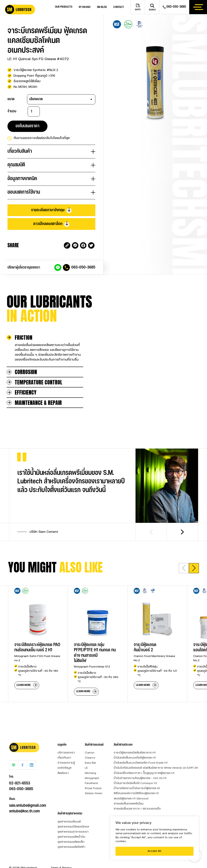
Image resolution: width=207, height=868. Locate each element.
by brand (85, 7)
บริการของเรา (66, 753)
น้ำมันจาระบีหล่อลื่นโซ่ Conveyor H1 (135, 783)
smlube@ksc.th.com (24, 802)
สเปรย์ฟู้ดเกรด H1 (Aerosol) (131, 799)
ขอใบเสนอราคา (27, 126)
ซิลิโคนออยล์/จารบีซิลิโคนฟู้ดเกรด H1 (136, 793)
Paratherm (91, 783)
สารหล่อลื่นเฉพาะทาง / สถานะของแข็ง (137, 809)
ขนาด (11, 99)
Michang (90, 773)
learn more (24, 685)
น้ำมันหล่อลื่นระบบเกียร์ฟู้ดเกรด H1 (135, 758)
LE (86, 768)
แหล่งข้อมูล (65, 768)
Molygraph (92, 778)
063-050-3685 (83, 267)
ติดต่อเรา (63, 773)
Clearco (90, 758)
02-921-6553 (20, 774)
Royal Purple (93, 788)
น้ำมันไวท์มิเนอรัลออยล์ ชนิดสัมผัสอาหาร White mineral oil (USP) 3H (156, 768)
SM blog (102, 7)
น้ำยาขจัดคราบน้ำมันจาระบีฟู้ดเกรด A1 (137, 788)
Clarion (90, 753)
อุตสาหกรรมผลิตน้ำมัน (71, 837)
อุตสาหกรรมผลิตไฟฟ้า (71, 847)
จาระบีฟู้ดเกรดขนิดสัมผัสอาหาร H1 (135, 753)
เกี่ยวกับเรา (64, 758)
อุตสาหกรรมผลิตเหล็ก (71, 842)
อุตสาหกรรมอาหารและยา (73, 832)
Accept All (154, 851)
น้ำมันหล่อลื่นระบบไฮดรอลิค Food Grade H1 (141, 763)
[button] (194, 568)
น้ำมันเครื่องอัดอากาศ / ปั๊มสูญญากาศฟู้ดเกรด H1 (144, 773)
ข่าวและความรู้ (66, 763)
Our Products (64, 7)
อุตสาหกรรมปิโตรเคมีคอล (73, 827)
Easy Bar (90, 763)
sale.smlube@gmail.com (28, 796)
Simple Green (94, 793)
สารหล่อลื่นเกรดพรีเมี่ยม (129, 804)
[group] (38, 644)
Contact (119, 7)
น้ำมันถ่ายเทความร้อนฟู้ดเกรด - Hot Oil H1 (140, 778)
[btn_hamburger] (198, 7)
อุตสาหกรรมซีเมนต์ (69, 822)
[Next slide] (182, 532)
